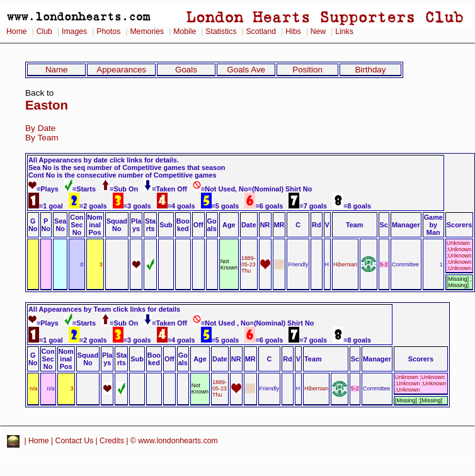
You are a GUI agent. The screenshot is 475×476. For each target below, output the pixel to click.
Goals (186, 70)
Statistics (221, 31)
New (318, 31)
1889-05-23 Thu (249, 264)
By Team (42, 138)
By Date (40, 128)
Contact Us (75, 441)
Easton (47, 105)
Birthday (370, 70)
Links (344, 31)
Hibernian (345, 264)
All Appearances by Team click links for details (104, 309)
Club (44, 31)
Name (57, 70)
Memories (147, 31)
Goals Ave (246, 70)
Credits (112, 441)
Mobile (185, 31)
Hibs (293, 31)
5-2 (384, 264)
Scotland (261, 31)
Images (74, 31)
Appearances (121, 70)
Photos (108, 31)
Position (307, 70)
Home (17, 31)
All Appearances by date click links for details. (104, 160)
